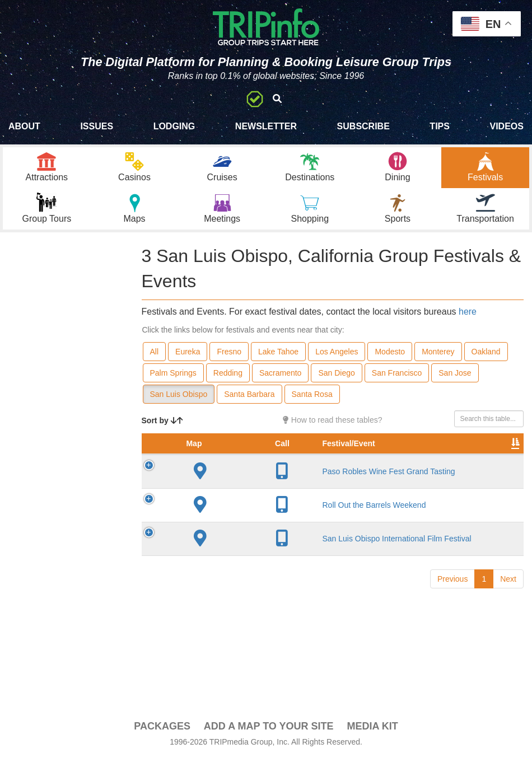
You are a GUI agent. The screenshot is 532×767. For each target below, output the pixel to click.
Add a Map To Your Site (269, 735)
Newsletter (266, 126)
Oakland (486, 360)
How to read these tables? (333, 428)
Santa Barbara (249, 403)
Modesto (390, 360)
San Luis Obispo (179, 403)
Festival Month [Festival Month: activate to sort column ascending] (447, 457)
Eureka (188, 360)
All (155, 360)
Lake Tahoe (278, 360)
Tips (440, 126)
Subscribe (363, 126)
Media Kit (372, 735)
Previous (452, 618)
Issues (97, 126)
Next (508, 618)
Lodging (174, 126)
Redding (228, 381)
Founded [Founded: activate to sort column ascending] (349, 463)
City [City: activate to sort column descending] (301, 463)
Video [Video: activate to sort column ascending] (496, 463)
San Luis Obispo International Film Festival (245, 573)
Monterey (438, 360)
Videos (506, 126)
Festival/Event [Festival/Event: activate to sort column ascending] (241, 463)
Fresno (229, 360)
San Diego (336, 381)
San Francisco (397, 381)
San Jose (455, 381)
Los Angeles (337, 360)
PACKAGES (162, 735)
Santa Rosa (312, 403)
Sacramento (280, 381)
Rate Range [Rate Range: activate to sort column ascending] (398, 457)
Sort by (162, 429)
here (468, 320)
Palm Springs (173, 381)
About (24, 126)
